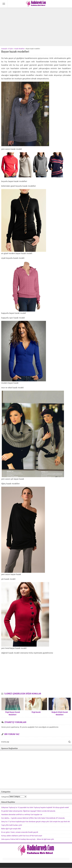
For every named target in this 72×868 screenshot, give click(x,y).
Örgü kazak (36, 712)
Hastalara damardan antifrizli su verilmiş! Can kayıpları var (22, 815)
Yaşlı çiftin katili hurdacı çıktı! (12, 825)
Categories (5, 797)
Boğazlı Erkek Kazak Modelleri (60, 713)
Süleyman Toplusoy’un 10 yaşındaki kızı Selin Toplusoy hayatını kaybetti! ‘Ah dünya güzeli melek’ (35, 807)
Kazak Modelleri (20, 49)
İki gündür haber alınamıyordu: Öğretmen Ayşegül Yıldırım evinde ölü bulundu (28, 811)
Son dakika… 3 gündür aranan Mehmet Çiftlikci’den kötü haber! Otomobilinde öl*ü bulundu (33, 818)
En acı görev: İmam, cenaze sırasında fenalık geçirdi (20, 832)
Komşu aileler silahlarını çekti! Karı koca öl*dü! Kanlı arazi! (22, 836)
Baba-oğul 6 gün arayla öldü (11, 829)
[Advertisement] (36, 27)
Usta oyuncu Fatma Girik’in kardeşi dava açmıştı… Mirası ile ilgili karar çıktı (28, 839)
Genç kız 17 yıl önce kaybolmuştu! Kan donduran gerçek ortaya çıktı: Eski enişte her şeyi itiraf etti (35, 822)
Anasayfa (4, 49)
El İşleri (11, 49)
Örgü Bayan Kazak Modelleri (13, 713)
